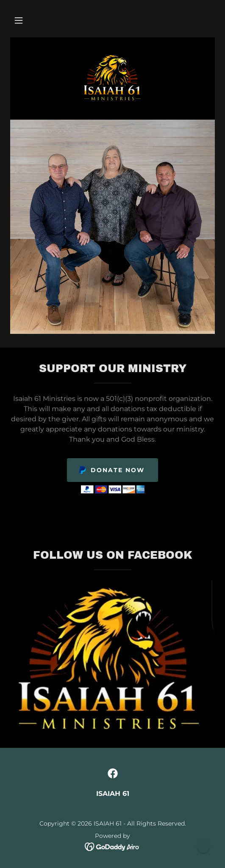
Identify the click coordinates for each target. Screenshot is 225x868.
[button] (19, 20)
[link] (112, 78)
